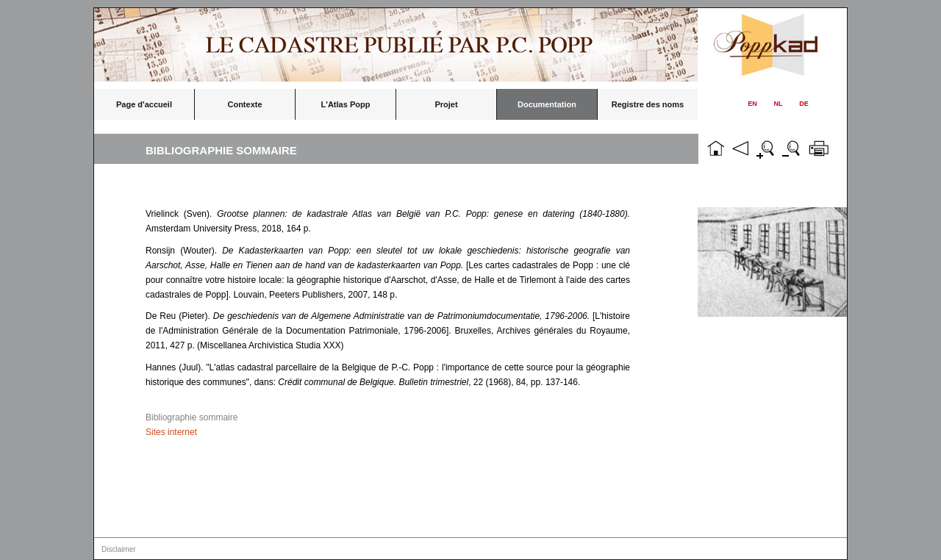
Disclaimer (119, 549)
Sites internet (171, 432)
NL (779, 104)
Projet (446, 104)
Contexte (244, 104)
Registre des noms (648, 104)
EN (752, 104)
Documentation (547, 104)
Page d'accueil (144, 104)
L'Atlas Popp (346, 104)
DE (804, 104)
